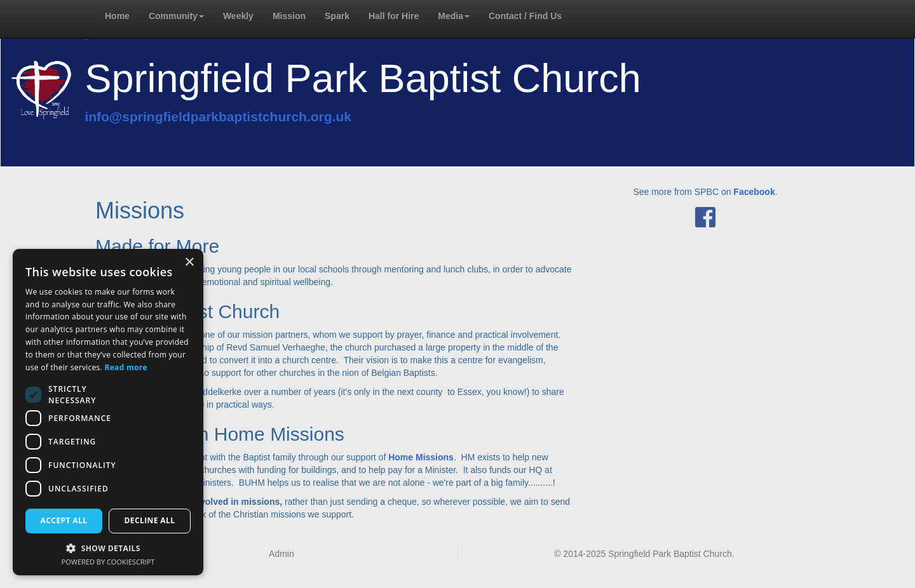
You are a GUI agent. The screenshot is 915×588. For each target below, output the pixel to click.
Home (117, 16)
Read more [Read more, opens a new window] (126, 367)
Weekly (238, 16)
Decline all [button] (150, 520)
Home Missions (421, 457)
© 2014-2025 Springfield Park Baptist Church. (644, 554)
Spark (337, 16)
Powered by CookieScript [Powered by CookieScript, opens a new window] (108, 562)
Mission (289, 16)
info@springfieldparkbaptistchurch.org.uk (218, 117)
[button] (108, 548)
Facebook (754, 192)
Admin (281, 554)
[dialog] (108, 412)
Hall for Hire (394, 16)
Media (454, 16)
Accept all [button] (64, 520)
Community (176, 16)
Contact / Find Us (525, 16)
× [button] (189, 263)
